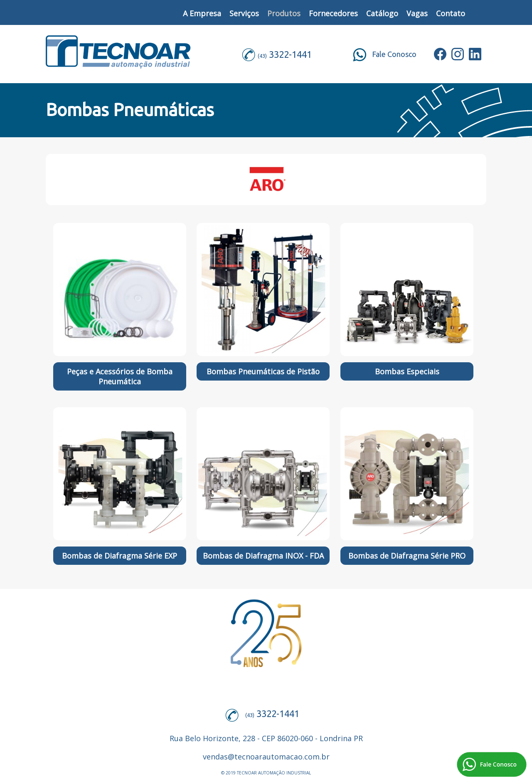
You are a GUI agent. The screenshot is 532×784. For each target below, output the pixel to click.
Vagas (417, 13)
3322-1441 (290, 54)
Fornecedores (333, 13)
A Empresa (202, 13)
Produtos (284, 13)
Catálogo (382, 13)
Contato (451, 13)
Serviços (244, 13)
